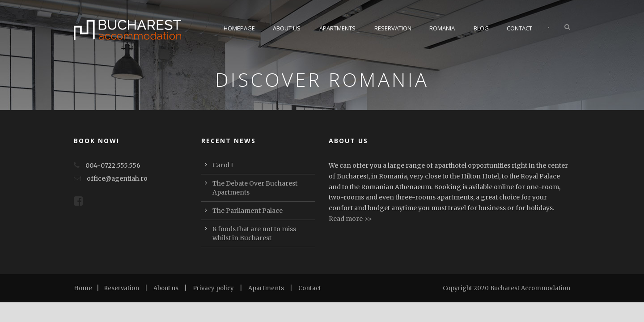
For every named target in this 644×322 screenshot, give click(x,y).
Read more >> (350, 219)
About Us (287, 28)
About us (166, 288)
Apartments (337, 28)
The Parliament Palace (248, 211)
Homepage (239, 28)
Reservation (393, 28)
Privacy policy (213, 288)
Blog (481, 28)
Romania (442, 28)
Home (83, 288)
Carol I (223, 165)
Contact (519, 28)
